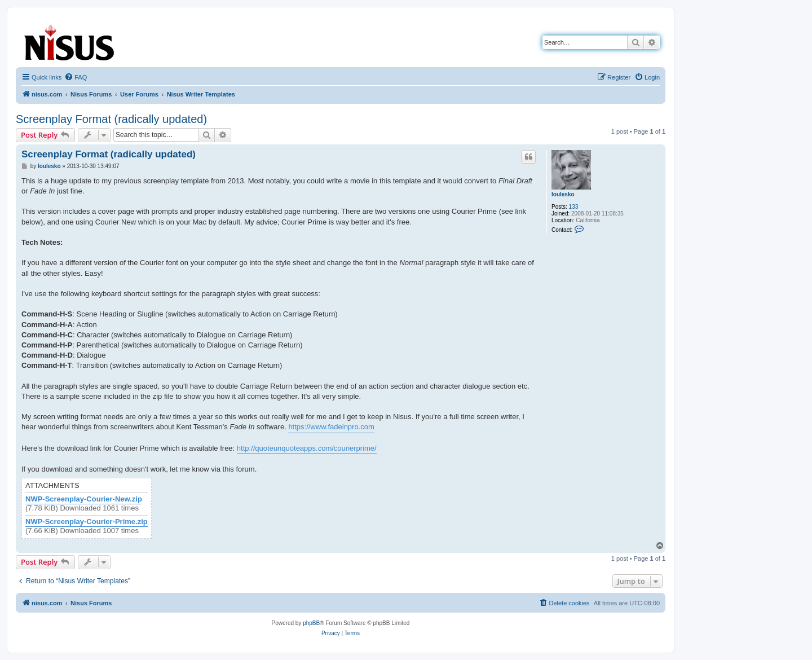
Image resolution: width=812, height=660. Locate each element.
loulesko (563, 194)
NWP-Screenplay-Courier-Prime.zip (87, 522)
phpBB (311, 623)
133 (574, 207)
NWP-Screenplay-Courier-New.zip (84, 499)
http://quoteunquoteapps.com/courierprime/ (307, 448)
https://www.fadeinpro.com (331, 427)
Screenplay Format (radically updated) (111, 119)
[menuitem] (76, 77)
